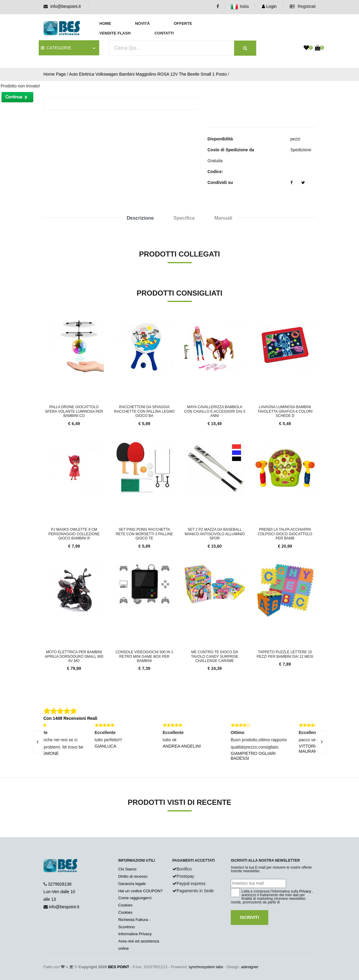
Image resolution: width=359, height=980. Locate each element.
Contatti (164, 33)
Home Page (55, 74)
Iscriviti (249, 917)
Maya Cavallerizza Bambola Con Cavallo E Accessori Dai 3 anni (215, 411)
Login (269, 6)
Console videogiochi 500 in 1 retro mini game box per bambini (144, 656)
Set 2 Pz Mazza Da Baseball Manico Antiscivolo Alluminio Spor (215, 534)
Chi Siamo (127, 869)
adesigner (250, 967)
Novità (142, 23)
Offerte (183, 23)
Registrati (303, 6)
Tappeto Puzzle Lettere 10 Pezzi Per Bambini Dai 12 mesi (285, 654)
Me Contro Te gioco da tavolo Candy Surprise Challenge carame (215, 656)
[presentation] (38, 742)
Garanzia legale (132, 884)
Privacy (305, 891)
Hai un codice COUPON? (140, 891)
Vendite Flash (115, 33)
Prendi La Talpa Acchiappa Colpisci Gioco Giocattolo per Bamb (285, 534)
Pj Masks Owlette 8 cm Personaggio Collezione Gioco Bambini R (74, 534)
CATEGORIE (56, 48)
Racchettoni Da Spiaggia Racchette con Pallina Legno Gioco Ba (144, 411)
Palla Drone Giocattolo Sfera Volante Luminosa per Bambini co (74, 411)
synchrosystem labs (206, 967)
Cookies (125, 905)
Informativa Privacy (135, 934)
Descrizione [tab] (140, 218)
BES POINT (119, 967)
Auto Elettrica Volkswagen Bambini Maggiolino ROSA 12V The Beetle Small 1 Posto (148, 74)
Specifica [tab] (184, 218)
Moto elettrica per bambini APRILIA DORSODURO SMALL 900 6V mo (74, 656)
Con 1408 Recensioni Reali (70, 718)
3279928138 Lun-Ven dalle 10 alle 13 (59, 892)
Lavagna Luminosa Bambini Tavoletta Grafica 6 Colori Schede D (285, 411)
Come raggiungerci (135, 898)
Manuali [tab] (224, 218)
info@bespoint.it (65, 6)
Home (105, 23)
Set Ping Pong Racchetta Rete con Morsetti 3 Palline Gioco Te (144, 534)
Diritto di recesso (133, 876)
